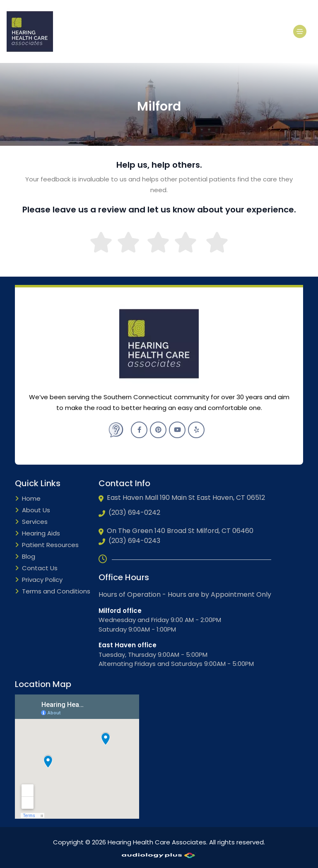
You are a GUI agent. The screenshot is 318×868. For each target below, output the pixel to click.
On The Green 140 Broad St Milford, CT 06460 (176, 531)
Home (28, 499)
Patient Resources (47, 545)
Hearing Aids (37, 534)
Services (31, 522)
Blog (25, 557)
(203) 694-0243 (129, 541)
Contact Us (36, 568)
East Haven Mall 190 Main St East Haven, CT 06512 (182, 498)
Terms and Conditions (53, 592)
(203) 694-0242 (129, 513)
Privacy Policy (39, 580)
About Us (33, 510)
